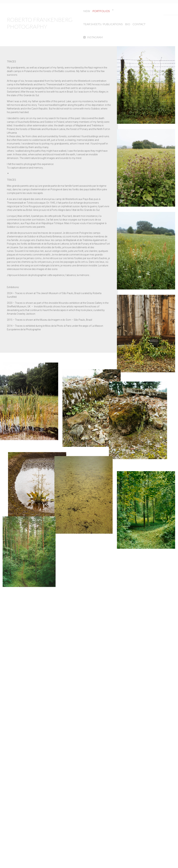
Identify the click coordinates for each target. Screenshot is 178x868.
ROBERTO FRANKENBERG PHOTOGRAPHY (40, 23)
